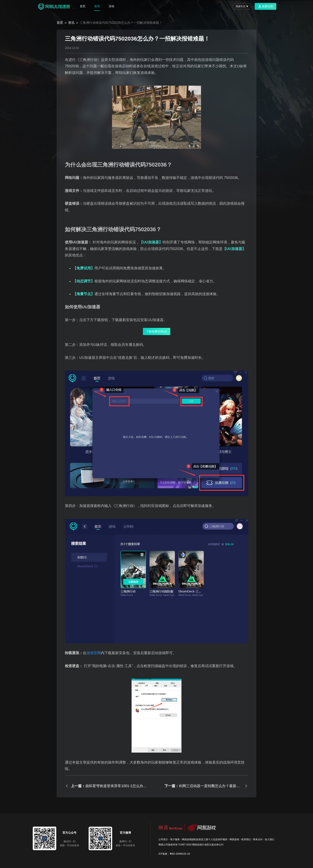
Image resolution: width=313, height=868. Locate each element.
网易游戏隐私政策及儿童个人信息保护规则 (205, 839)
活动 (111, 6)
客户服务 (175, 839)
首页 (83, 6)
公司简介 (163, 839)
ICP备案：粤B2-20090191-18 (174, 854)
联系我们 (246, 839)
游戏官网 (94, 653)
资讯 (97, 6)
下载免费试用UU (156, 331)
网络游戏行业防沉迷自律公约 (208, 845)
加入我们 (269, 839)
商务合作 (258, 839)
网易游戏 (234, 839)
